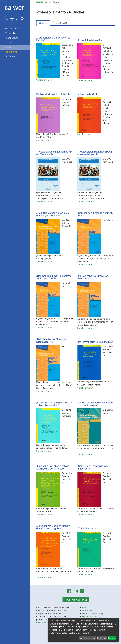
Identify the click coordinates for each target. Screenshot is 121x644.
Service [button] (9, 47)
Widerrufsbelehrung (92, 616)
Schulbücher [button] (12, 29)
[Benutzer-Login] (17, 20)
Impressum (87, 610)
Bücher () (43, 23)
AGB (84, 607)
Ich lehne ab (102, 638)
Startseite (40, 2)
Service (48, 2)
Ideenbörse (13, 52)
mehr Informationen (87, 638)
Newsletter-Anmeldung (76, 600)
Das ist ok (112, 638)
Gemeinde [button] (11, 43)
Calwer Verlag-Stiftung (47, 622)
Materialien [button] (11, 33)
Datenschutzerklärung (92, 613)
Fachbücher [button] (11, 38)
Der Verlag (11, 56)
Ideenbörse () (62, 23)
